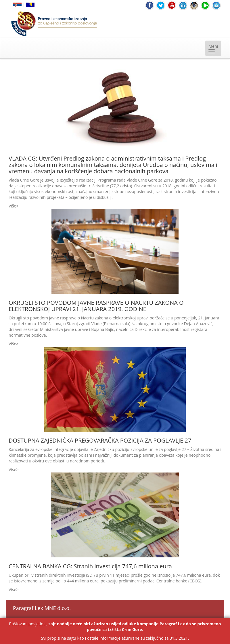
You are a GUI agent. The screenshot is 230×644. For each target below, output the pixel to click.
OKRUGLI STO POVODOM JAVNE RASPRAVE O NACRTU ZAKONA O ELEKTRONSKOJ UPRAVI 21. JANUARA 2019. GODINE (96, 306)
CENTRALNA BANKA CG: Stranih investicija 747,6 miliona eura (90, 566)
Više (12, 206)
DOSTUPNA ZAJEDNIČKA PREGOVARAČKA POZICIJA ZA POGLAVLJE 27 (100, 440)
